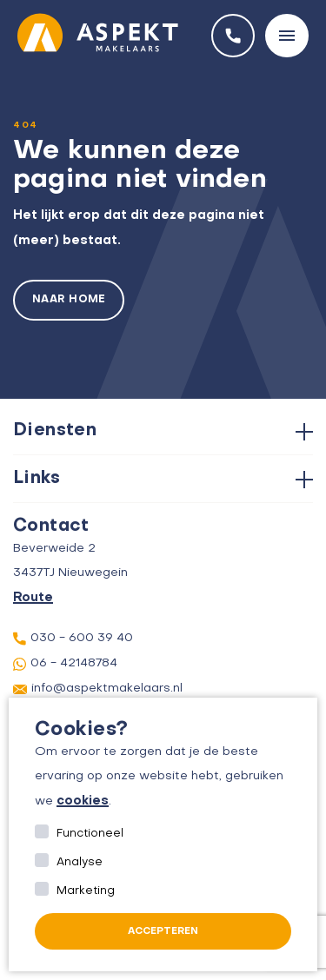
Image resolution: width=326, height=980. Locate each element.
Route (33, 598)
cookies (83, 801)
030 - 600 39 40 (73, 639)
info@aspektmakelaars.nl (98, 689)
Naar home (69, 300)
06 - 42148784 (65, 664)
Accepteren (163, 932)
